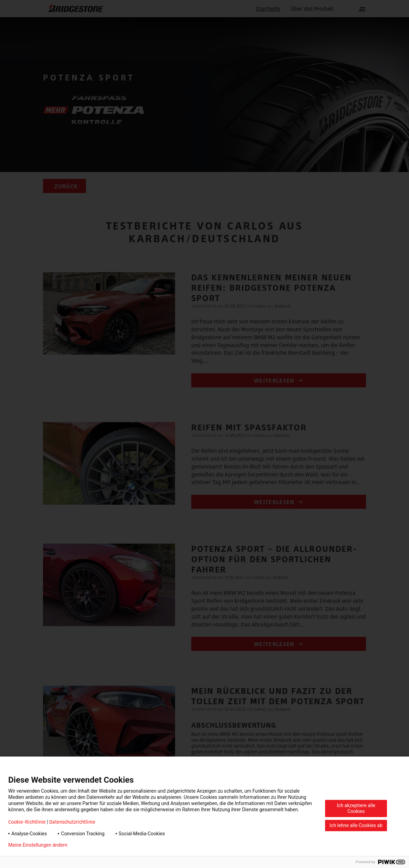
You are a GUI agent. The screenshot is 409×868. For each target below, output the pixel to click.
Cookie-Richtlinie (27, 822)
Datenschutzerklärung (102, 845)
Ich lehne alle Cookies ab (356, 825)
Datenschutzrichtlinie (72, 822)
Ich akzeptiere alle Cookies (356, 808)
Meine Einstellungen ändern (38, 845)
